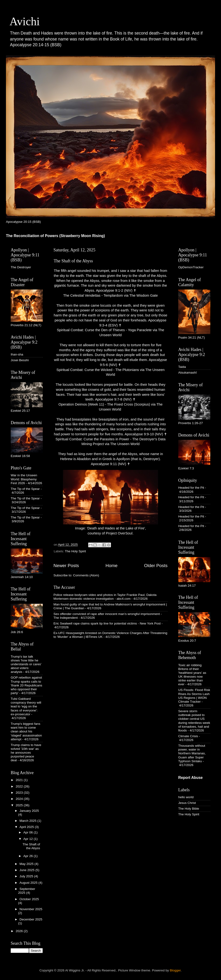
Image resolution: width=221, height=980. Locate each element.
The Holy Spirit (75, 551)
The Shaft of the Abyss (73, 261)
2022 (20, 786)
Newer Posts (66, 566)
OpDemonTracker (191, 267)
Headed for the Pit (191, 488)
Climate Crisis (188, 736)
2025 (20, 805)
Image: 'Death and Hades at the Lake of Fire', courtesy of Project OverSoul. (110, 503)
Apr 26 (29, 856)
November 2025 (31, 909)
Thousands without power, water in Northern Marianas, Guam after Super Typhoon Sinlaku (192, 753)
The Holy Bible (189, 809)
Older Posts (156, 566)
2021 (20, 780)
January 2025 (29, 811)
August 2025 (29, 883)
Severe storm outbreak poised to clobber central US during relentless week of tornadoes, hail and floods (194, 721)
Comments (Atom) (86, 575)
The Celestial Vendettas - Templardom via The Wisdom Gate (110, 295)
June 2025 (27, 870)
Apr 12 (29, 839)
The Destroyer (21, 267)
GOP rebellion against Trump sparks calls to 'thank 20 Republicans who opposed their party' (26, 685)
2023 (20, 793)
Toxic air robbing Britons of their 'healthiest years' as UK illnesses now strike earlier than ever (192, 675)
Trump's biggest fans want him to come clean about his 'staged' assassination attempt (26, 731)
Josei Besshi (20, 360)
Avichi (25, 21)
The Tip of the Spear (25, 489)
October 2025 (29, 899)
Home (111, 566)
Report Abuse (190, 778)
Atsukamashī (187, 373)
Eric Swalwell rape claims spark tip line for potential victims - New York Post (107, 623)
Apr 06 (29, 832)
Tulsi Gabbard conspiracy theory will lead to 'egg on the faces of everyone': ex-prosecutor (26, 706)
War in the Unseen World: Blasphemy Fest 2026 (24, 479)
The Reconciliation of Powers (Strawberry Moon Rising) (55, 236)
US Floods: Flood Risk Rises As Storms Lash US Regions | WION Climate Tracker (194, 696)
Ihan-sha (17, 354)
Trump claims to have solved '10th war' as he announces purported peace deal (26, 753)
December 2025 (31, 919)
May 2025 (27, 864)
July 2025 (27, 876)
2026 (20, 931)
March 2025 (28, 821)
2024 (20, 799)
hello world (186, 797)
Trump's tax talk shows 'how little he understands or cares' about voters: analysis (26, 664)
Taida (182, 367)
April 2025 (27, 827)
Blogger (175, 970)
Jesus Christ (187, 803)
